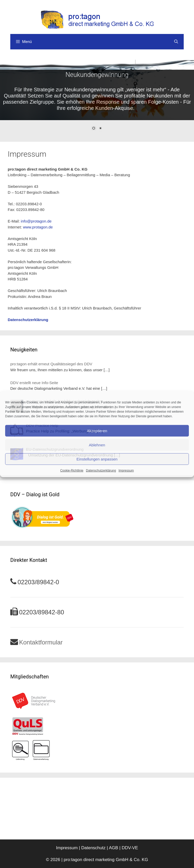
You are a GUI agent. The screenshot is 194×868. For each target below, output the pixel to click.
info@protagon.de (36, 221)
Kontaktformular (41, 642)
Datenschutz (94, 848)
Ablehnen (97, 445)
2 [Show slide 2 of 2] (100, 129)
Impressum (126, 471)
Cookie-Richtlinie (72, 471)
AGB (113, 848)
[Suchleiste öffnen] (176, 42)
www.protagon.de (38, 227)
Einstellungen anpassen (97, 459)
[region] (97, 98)
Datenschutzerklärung (101, 471)
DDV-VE (130, 848)
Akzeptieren (97, 431)
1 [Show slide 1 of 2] (94, 129)
